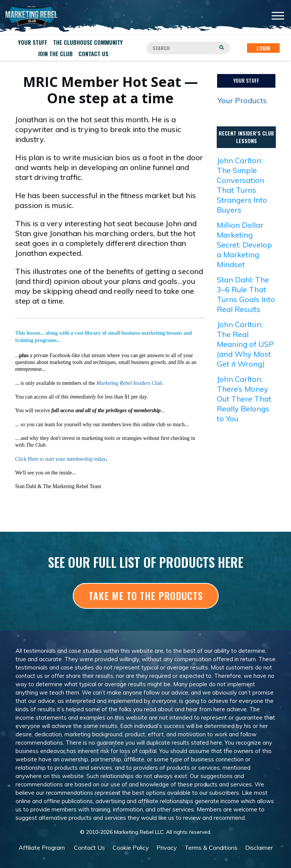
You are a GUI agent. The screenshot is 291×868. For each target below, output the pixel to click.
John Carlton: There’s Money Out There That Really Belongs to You (244, 399)
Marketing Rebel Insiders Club (129, 383)
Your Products (242, 100)
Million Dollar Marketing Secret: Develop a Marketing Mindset (244, 245)
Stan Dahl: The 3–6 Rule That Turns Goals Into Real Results (246, 294)
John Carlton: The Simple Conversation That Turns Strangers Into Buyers (242, 185)
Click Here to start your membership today (61, 459)
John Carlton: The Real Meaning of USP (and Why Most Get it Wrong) (245, 344)
